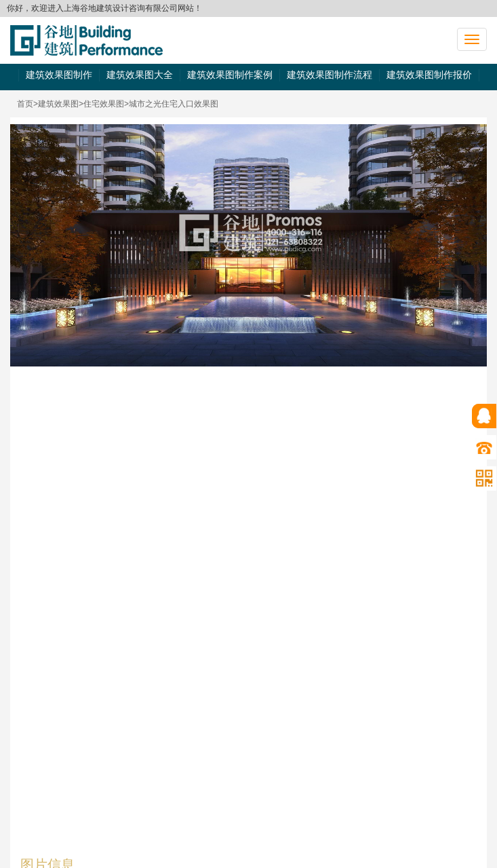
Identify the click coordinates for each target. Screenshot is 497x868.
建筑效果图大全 (140, 75)
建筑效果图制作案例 (230, 75)
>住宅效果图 (101, 104)
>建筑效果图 (56, 104)
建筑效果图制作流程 (330, 75)
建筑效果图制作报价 (429, 75)
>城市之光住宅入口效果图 (171, 104)
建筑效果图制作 (59, 75)
